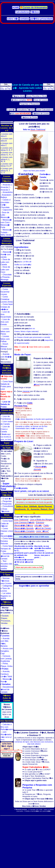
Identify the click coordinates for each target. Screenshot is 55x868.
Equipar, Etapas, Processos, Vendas (6, 619)
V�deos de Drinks (30, 117)
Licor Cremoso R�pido (24, 522)
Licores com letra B (6, 140)
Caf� (3, 205)
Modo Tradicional (38, 130)
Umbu (10, 666)
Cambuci (5, 674)
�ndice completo (22, 100)
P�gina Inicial (19, 96)
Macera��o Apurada (24, 528)
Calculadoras (22, 12)
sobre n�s (13, 19)
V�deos (35, 12)
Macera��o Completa (24, 531)
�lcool (37, 385)
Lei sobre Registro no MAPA (6, 596)
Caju (3, 653)
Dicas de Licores (41, 100)
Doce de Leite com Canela (5, 262)
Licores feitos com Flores (5, 331)
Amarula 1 (7, 185)
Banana (4, 646)
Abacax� (7, 252)
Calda (46, 525)
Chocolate (5, 207)
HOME (16, 7)
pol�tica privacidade (41, 19)
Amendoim (6, 195)
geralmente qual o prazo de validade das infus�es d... (24, 555)
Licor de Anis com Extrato (5, 322)
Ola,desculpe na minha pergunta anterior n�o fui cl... (24, 548)
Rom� (4, 682)
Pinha (5, 663)
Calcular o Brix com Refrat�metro (7, 727)
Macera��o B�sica (24, 525)
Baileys (4, 197)
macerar (26, 391)
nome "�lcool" (42, 531)
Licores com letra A (6, 135)
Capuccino (7, 210)
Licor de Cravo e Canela (5, 429)
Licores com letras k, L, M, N (6, 159)
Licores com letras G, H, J (7, 154)
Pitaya (3, 666)
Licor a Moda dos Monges (41, 520)
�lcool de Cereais (43, 528)
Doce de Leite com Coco (5, 269)
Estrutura (40, 522)
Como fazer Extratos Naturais (7, 541)
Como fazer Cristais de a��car (7, 307)
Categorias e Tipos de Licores (6, 588)
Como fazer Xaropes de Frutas (7, 549)
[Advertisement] (27, 54)
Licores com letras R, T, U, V (6, 170)
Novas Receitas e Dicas (37, 96)
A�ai (3, 643)
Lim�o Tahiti (6, 676)
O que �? (11, 110)
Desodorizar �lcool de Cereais (7, 556)
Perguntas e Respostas (30, 104)
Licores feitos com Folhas (5, 339)
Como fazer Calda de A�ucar (7, 523)
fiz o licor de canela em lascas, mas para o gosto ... (44, 555)
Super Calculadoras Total (8, 486)
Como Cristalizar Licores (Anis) (7, 299)
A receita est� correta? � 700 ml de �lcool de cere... (24, 562)
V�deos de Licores (41, 114)
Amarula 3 (5, 190)
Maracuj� (5, 217)
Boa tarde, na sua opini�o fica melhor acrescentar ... (43, 548)
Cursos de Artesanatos (35, 7)
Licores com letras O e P (6, 165)
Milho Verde (6, 235)
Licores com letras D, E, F (7, 149)
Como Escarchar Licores (5, 292)
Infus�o (38, 525)
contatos (24, 19)
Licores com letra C (6, 144)
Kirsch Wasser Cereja (4, 346)
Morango (5, 279)
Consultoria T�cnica (26, 110)
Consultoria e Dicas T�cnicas (7, 509)
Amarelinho (8, 192)
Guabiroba (5, 661)
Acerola (6, 671)
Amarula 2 (5, 187)
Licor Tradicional (21, 520)
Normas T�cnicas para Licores (6, 581)
